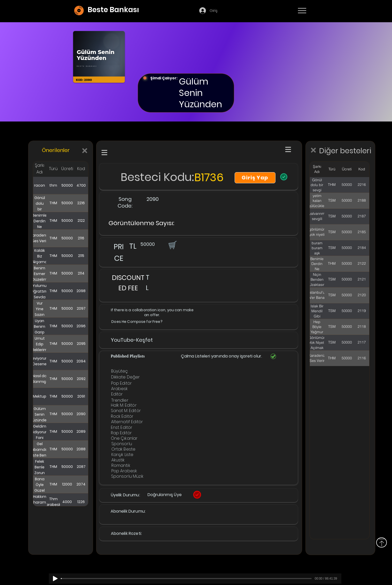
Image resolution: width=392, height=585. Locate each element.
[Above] (382, 542)
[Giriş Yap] (255, 178)
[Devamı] (332, 11)
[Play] (55, 579)
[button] (172, 245)
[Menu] (302, 11)
